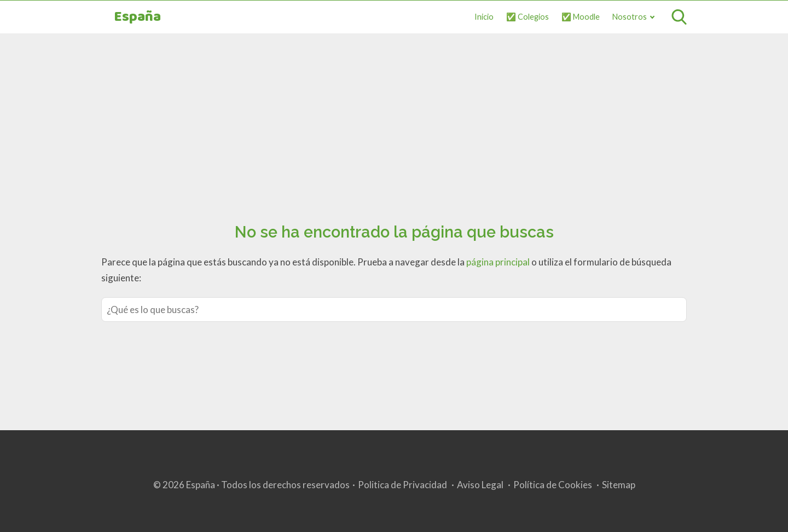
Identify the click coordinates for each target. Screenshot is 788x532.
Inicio (484, 17)
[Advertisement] (394, 115)
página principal (499, 262)
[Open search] (679, 17)
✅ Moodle (581, 17)
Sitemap (619, 485)
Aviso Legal (480, 485)
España (137, 17)
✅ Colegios (528, 17)
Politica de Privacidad (402, 485)
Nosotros (630, 17)
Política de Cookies (553, 485)
